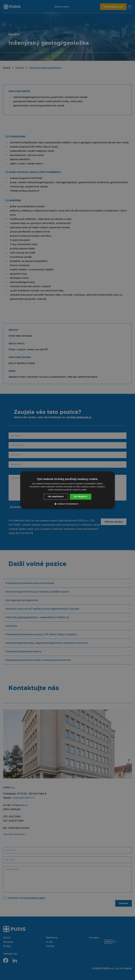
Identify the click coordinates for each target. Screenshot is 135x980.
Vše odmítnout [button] (56, 497)
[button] (68, 504)
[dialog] (68, 490)
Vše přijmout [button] (80, 497)
